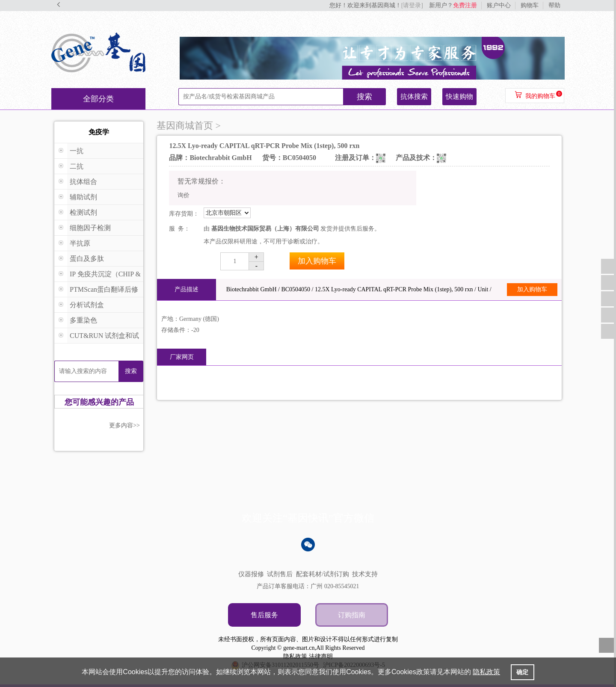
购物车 (530, 5)
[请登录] (412, 5)
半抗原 (80, 243)
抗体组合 (83, 182)
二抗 (77, 166)
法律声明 (321, 656)
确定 (522, 672)
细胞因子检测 (90, 228)
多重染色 (83, 320)
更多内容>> (124, 425)
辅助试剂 (83, 197)
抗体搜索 (414, 96)
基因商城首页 (185, 126)
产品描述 (187, 289)
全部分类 (98, 99)
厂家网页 (182, 357)
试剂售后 (280, 574)
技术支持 (365, 574)
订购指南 (352, 615)
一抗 (77, 151)
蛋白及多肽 (87, 259)
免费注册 (465, 5)
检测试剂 (83, 212)
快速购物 (459, 96)
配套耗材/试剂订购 (323, 574)
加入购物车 (317, 261)
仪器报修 (251, 574)
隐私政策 (295, 656)
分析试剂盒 (87, 305)
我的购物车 (540, 96)
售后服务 (264, 615)
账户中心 (499, 5)
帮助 (554, 5)
